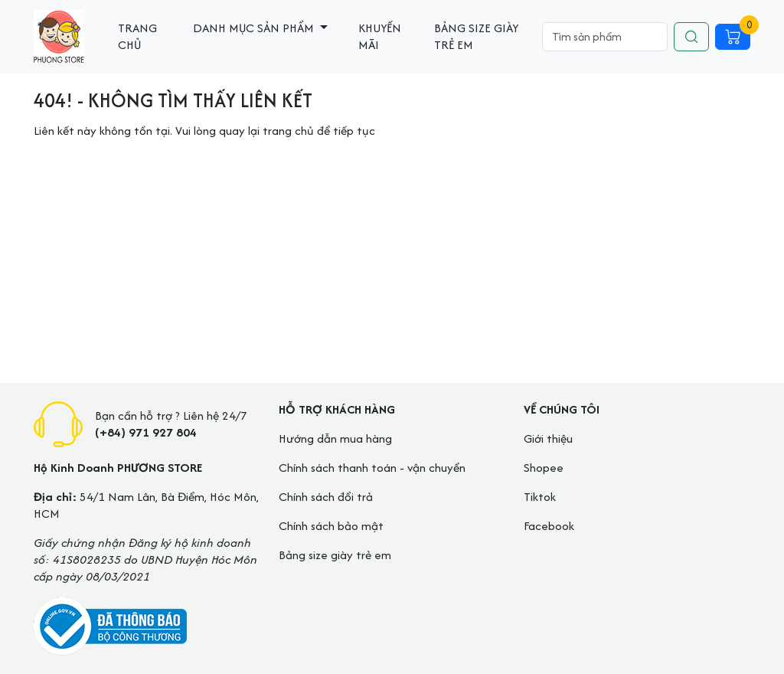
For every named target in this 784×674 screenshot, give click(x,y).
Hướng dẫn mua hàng (335, 438)
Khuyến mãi (380, 36)
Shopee (544, 468)
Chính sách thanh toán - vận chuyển (372, 468)
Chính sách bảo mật (331, 526)
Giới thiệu (548, 438)
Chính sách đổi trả (326, 497)
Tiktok (540, 497)
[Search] (605, 37)
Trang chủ (137, 36)
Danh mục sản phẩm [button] (255, 28)
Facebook (549, 526)
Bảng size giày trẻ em (476, 36)
